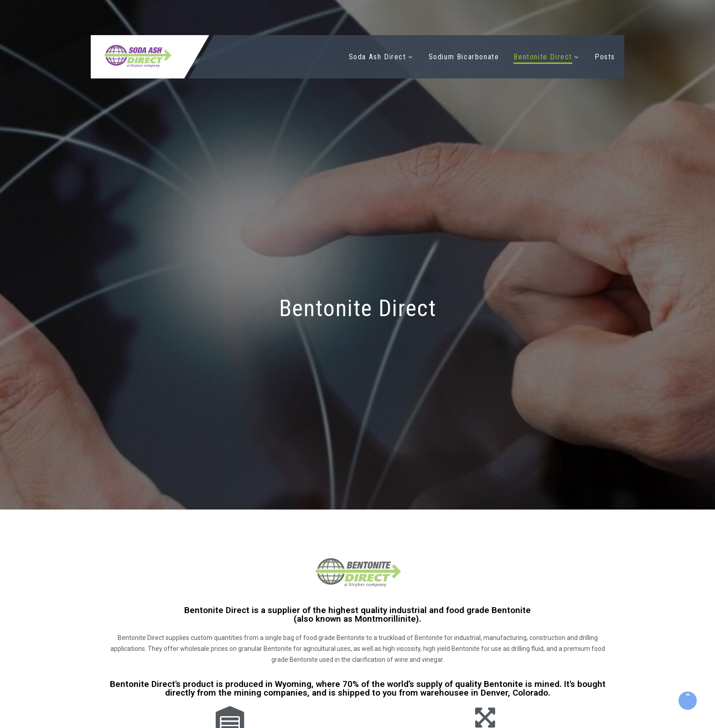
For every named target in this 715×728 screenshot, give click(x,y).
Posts (605, 57)
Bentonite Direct (543, 57)
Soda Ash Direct (378, 57)
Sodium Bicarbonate (464, 57)
